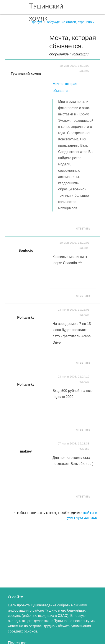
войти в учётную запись (82, 515)
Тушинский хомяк (46, 12)
